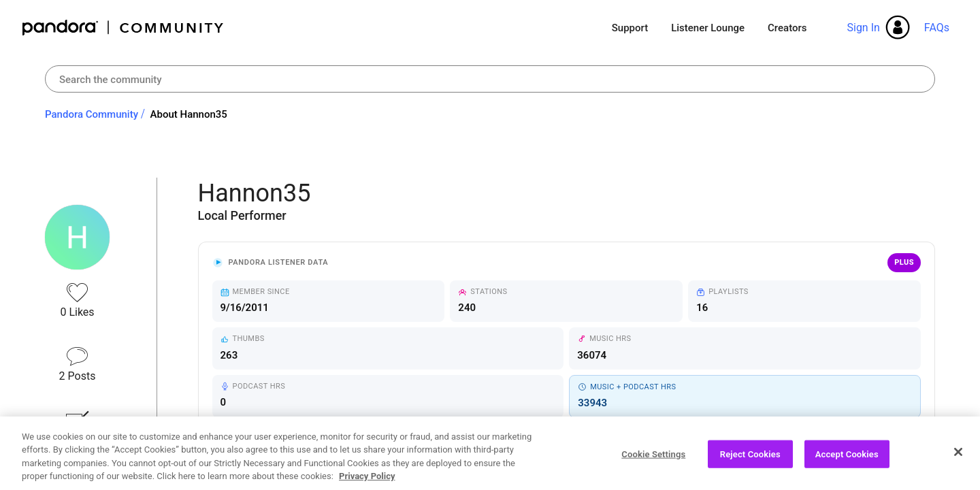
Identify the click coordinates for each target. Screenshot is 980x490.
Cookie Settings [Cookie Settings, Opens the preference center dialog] (653, 460)
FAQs (937, 28)
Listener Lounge (708, 28)
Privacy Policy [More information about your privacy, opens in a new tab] (367, 482)
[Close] (958, 457)
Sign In (863, 28)
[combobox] (490, 79)
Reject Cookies (750, 460)
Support (630, 28)
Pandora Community (124, 28)
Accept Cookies (847, 460)
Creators (787, 28)
